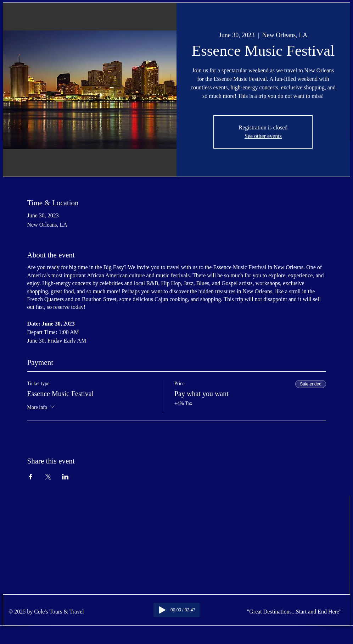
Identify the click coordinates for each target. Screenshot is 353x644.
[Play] (162, 610)
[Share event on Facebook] (31, 477)
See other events (263, 136)
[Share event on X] (48, 477)
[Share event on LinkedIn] (65, 477)
